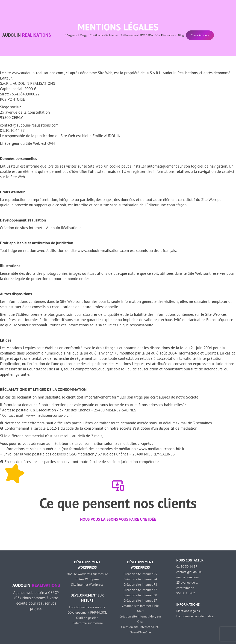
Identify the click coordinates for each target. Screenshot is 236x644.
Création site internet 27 (140, 600)
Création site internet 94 (140, 579)
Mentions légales (188, 611)
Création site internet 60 (140, 595)
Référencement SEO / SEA (137, 35)
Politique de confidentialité (195, 616)
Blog (181, 35)
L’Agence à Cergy (76, 35)
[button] (5, 536)
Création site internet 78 (140, 585)
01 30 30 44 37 (187, 567)
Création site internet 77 (140, 590)
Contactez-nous (200, 35)
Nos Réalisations (165, 35)
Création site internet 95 (140, 574)
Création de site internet (104, 35)
